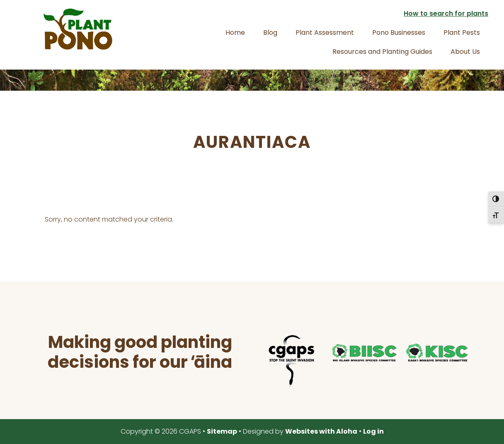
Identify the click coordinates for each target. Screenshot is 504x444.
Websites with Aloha (321, 431)
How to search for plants (446, 13)
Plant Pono (78, 29)
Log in (373, 431)
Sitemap (222, 431)
